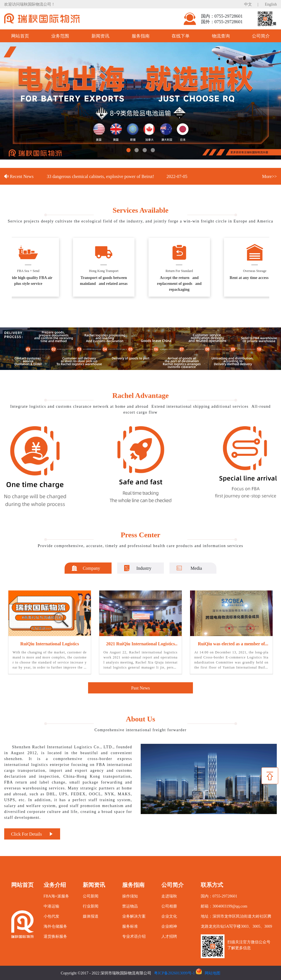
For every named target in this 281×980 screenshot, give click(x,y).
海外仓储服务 (55, 926)
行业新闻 (91, 906)
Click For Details (32, 834)
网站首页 (20, 36)
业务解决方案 (134, 916)
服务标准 (130, 926)
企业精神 (169, 926)
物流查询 (221, 36)
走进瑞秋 (169, 896)
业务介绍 (55, 885)
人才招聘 (169, 936)
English (271, 4)
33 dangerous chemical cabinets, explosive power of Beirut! (101, 176)
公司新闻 (91, 896)
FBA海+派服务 (56, 896)
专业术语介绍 (134, 936)
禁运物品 (130, 906)
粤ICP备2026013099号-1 (174, 973)
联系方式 (212, 885)
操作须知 (130, 896)
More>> (269, 176)
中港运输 (51, 906)
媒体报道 (91, 916)
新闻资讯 (100, 36)
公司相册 (169, 906)
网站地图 (212, 973)
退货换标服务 (55, 936)
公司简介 (173, 885)
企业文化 (169, 916)
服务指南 (141, 36)
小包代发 (51, 916)
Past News (140, 688)
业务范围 (60, 36)
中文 (248, 4)
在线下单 (181, 36)
